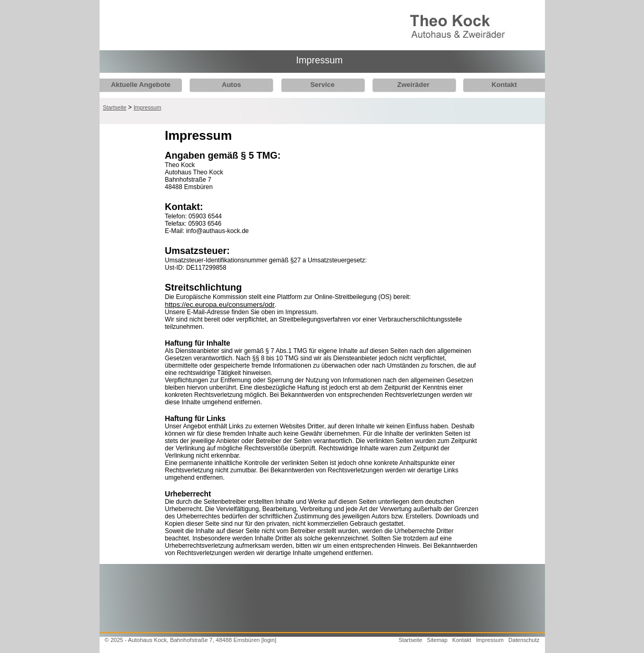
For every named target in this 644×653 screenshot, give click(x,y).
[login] (269, 640)
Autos (229, 85)
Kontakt (493, 85)
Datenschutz (524, 640)
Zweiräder (405, 85)
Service (317, 85)
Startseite (114, 107)
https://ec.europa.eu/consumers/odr (220, 305)
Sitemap (437, 640)
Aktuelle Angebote (141, 85)
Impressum (148, 107)
